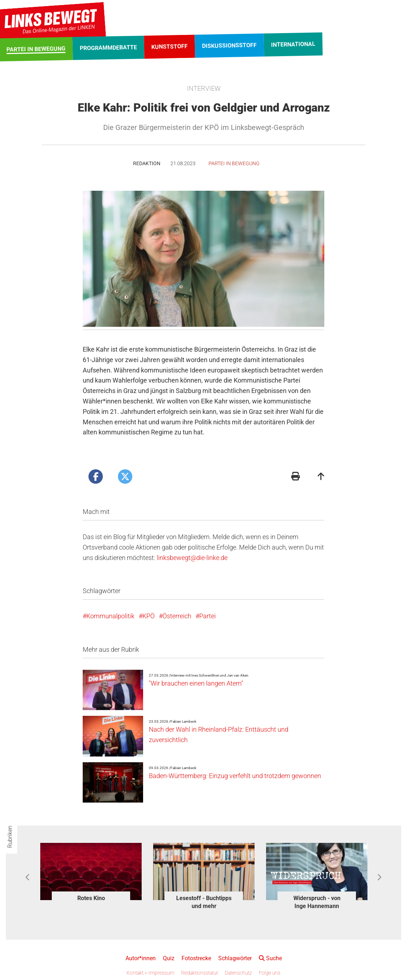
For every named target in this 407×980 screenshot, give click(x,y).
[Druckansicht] (296, 477)
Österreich (177, 616)
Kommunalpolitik (110, 616)
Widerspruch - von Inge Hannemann (317, 902)
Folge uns (270, 973)
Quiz (169, 958)
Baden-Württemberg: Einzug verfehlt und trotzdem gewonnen (235, 776)
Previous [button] (28, 877)
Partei (207, 616)
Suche (270, 958)
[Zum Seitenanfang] (321, 477)
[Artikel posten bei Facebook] (96, 477)
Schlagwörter (235, 958)
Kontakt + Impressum (150, 973)
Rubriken (10, 837)
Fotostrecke (196, 958)
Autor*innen (141, 958)
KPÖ (148, 616)
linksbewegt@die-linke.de (192, 558)
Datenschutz (238, 973)
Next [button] (379, 877)
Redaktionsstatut (200, 973)
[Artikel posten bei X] (125, 477)
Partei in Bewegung (234, 163)
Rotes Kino (91, 898)
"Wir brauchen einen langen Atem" (196, 683)
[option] (91, 873)
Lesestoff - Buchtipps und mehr (204, 902)
